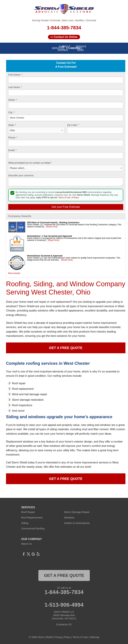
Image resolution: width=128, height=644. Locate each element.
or (64, 37)
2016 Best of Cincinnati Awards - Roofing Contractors (53, 223)
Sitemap (95, 637)
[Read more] (52, 227)
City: (11, 112)
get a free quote (64, 575)
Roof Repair (28, 512)
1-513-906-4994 (64, 605)
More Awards (14, 273)
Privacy (75, 198)
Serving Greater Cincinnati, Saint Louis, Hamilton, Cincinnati (64, 20)
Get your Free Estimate (66, 207)
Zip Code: (73, 125)
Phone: (13, 138)
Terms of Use (64, 198)
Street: (13, 100)
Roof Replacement (32, 517)
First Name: (15, 75)
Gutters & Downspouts (77, 523)
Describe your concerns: (21, 175)
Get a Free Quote (66, 348)
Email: (12, 150)
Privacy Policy (62, 637)
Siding (25, 523)
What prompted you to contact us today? (30, 163)
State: (12, 125)
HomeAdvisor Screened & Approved (45, 256)
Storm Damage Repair (77, 512)
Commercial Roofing (33, 528)
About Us (27, 544)
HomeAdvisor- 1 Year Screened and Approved (49, 236)
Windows (69, 517)
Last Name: (15, 87)
